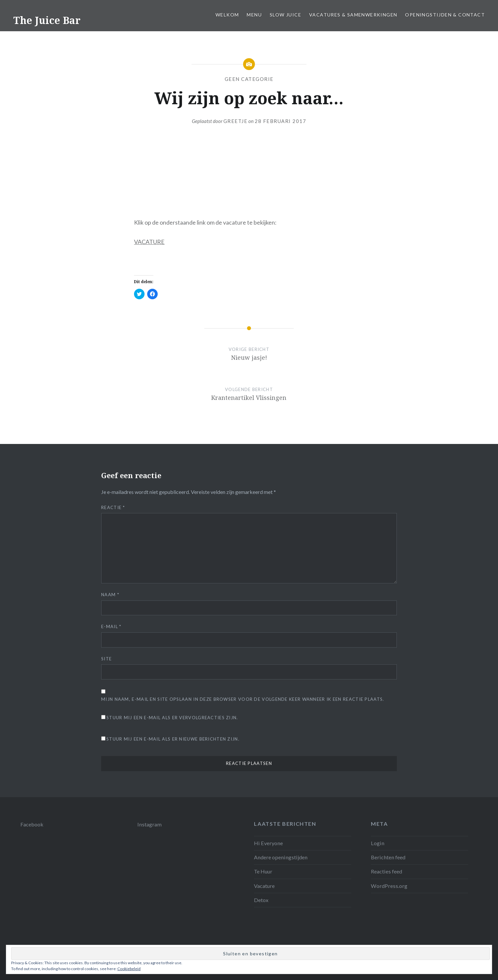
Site (106, 659)
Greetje (236, 121)
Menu (254, 15)
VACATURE (149, 242)
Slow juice (285, 15)
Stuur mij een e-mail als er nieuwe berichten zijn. (173, 739)
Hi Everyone (268, 843)
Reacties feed (386, 871)
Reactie (113, 507)
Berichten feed (388, 857)
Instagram (149, 824)
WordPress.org (389, 886)
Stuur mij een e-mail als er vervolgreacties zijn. (172, 718)
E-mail (111, 626)
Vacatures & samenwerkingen (353, 15)
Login (378, 843)
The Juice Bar (47, 20)
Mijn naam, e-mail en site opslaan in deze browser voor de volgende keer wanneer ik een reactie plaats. (243, 699)
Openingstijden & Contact (445, 15)
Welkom (227, 15)
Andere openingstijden (281, 857)
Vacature (264, 886)
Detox (261, 900)
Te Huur (263, 871)
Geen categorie (249, 79)
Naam (110, 595)
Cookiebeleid (129, 969)
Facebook (32, 824)
